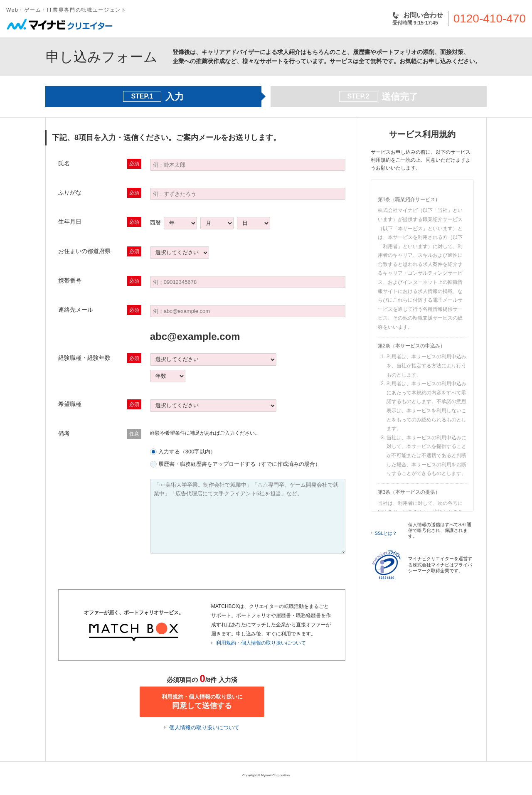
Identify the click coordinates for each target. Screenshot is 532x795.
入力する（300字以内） (187, 452)
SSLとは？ (386, 533)
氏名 (64, 163)
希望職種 (70, 404)
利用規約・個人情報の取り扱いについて (261, 643)
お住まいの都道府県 (84, 251)
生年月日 (70, 222)
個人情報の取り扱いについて (204, 727)
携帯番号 (70, 281)
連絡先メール (76, 310)
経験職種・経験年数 (84, 358)
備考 (64, 433)
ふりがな (70, 192)
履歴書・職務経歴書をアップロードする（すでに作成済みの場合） (239, 464)
